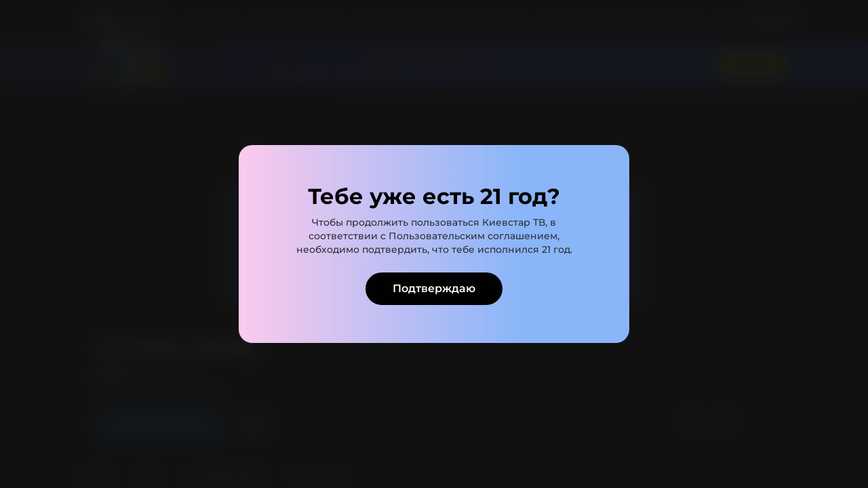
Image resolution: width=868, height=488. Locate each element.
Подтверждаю (434, 288)
